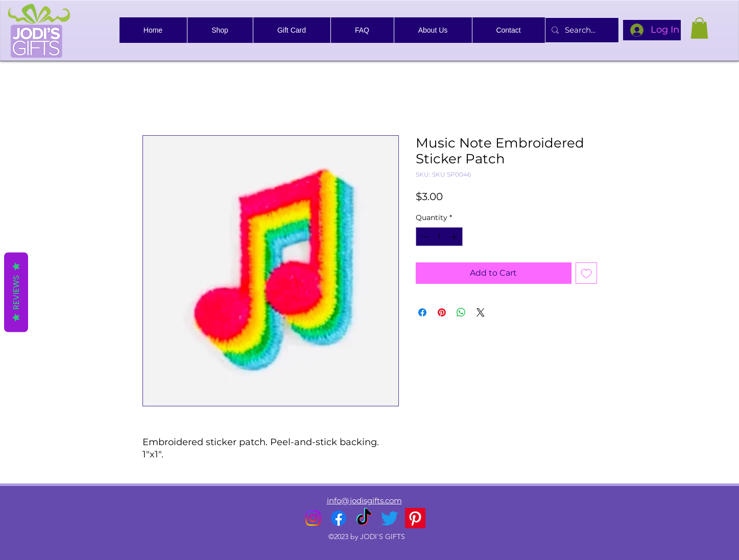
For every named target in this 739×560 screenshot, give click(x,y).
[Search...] (581, 30)
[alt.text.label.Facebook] (339, 518)
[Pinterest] (415, 518)
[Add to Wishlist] (586, 273)
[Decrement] (424, 237)
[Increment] (455, 237)
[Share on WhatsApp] (461, 312)
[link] (699, 28)
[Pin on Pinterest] (442, 312)
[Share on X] (481, 312)
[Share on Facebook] (422, 312)
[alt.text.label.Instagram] (313, 518)
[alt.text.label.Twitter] (390, 518)
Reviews (16, 292)
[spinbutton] (439, 237)
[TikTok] (364, 518)
